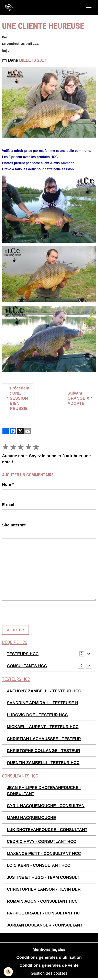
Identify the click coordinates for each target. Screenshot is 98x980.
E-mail (8, 505)
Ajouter (15, 630)
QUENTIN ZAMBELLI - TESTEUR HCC (43, 763)
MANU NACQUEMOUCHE (31, 818)
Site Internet (14, 525)
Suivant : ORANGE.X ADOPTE (81, 398)
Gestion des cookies (49, 973)
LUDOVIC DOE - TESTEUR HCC (37, 715)
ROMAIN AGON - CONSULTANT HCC (42, 901)
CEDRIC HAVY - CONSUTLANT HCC (42, 841)
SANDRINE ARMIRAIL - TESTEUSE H (43, 703)
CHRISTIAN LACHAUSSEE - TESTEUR (44, 739)
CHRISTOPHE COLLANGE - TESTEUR (44, 751)
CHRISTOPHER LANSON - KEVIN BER (44, 889)
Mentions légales (49, 949)
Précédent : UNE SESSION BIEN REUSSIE (17, 398)
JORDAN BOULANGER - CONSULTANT (45, 925)
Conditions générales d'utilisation (49, 957)
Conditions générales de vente (49, 965)
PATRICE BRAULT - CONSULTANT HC (43, 913)
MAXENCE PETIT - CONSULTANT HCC (44, 853)
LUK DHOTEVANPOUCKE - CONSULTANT (47, 830)
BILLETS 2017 (33, 60)
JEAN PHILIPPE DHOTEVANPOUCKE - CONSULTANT (44, 791)
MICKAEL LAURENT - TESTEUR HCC (43, 727)
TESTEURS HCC (23, 654)
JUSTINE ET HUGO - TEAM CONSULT (43, 877)
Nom (7, 484)
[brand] (10, 7)
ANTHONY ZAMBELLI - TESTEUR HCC (44, 691)
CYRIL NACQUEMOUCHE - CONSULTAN (46, 806)
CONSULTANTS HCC (27, 666)
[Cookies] (8, 972)
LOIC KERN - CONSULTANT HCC (39, 865)
